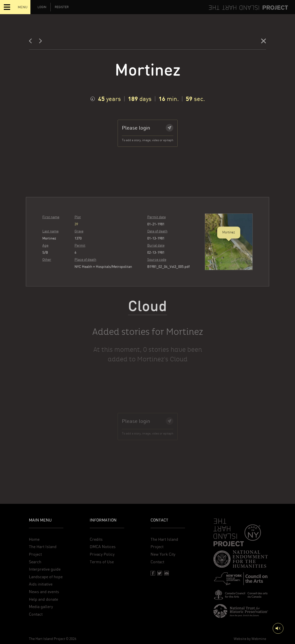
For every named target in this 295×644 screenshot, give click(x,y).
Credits (96, 539)
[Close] (264, 42)
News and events (44, 592)
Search (35, 562)
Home (34, 539)
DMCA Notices (103, 547)
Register (62, 7)
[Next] (41, 42)
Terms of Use (102, 562)
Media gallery (41, 607)
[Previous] (32, 42)
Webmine (259, 639)
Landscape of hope (46, 577)
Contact (36, 614)
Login (42, 7)
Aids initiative (41, 584)
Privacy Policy (102, 554)
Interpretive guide (45, 569)
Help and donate (43, 599)
